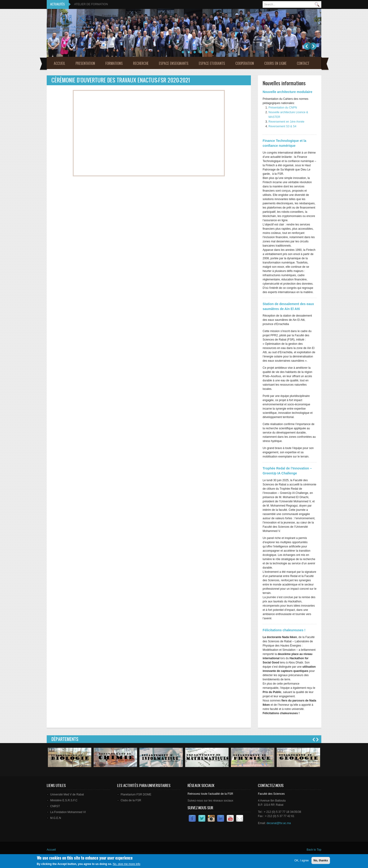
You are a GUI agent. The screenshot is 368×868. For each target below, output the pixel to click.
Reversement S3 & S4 (282, 126)
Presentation (85, 63)
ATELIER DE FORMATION (91, 4)
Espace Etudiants (212, 63)
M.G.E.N (56, 818)
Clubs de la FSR (131, 800)
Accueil (59, 63)
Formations (114, 63)
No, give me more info (126, 864)
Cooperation (245, 63)
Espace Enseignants (174, 63)
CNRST (55, 806)
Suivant (313, 46)
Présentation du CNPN (283, 108)
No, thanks (321, 860)
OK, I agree (301, 860)
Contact (303, 63)
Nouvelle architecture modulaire (287, 92)
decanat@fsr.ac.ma (279, 823)
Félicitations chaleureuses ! (284, 630)
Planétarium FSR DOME (136, 794)
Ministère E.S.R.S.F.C (64, 800)
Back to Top (314, 850)
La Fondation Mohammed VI (68, 812)
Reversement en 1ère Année (286, 122)
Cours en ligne (275, 63)
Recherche (141, 63)
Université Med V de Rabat (67, 794)
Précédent (307, 46)
